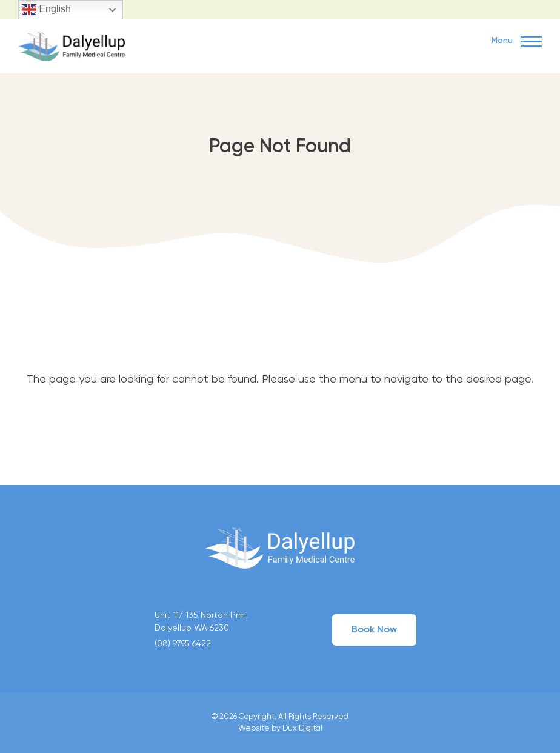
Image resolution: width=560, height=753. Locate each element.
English (46, 10)
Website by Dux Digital (280, 728)
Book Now (374, 630)
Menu (517, 42)
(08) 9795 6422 (183, 644)
